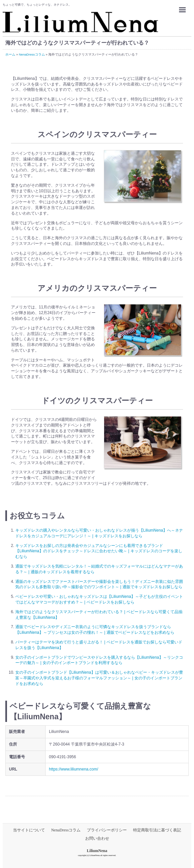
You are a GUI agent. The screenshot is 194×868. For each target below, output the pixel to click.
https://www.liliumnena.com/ (74, 769)
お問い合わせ (97, 838)
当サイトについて (29, 830)
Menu (184, 7)
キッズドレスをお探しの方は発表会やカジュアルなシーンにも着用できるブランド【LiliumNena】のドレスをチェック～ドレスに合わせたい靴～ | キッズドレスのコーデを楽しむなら (99, 551)
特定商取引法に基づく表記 (157, 830)
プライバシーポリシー (107, 830)
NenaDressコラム (66, 830)
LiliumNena (97, 851)
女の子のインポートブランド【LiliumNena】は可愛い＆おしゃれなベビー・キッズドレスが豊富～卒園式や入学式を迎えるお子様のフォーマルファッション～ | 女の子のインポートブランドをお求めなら (99, 678)
